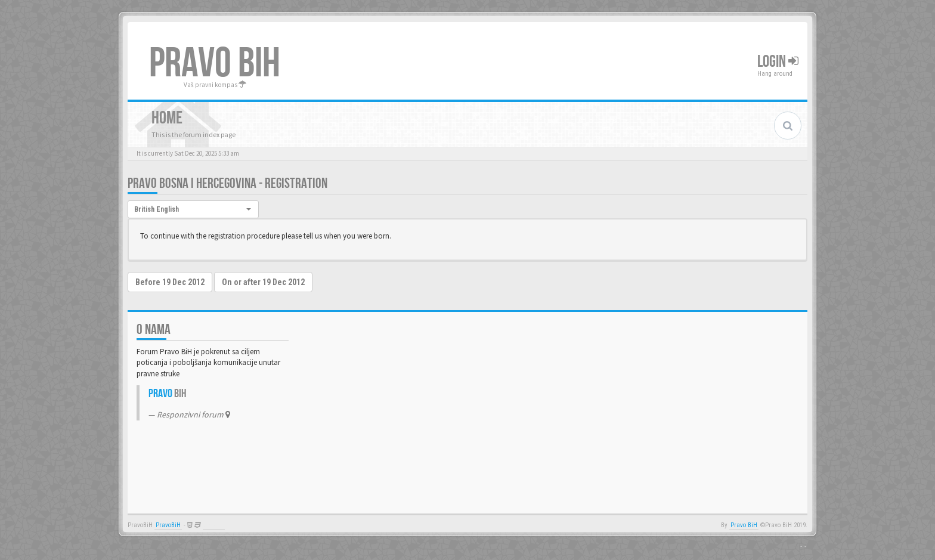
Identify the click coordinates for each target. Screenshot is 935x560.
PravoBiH (168, 525)
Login (778, 62)
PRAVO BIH (215, 64)
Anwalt (214, 525)
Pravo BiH (744, 525)
